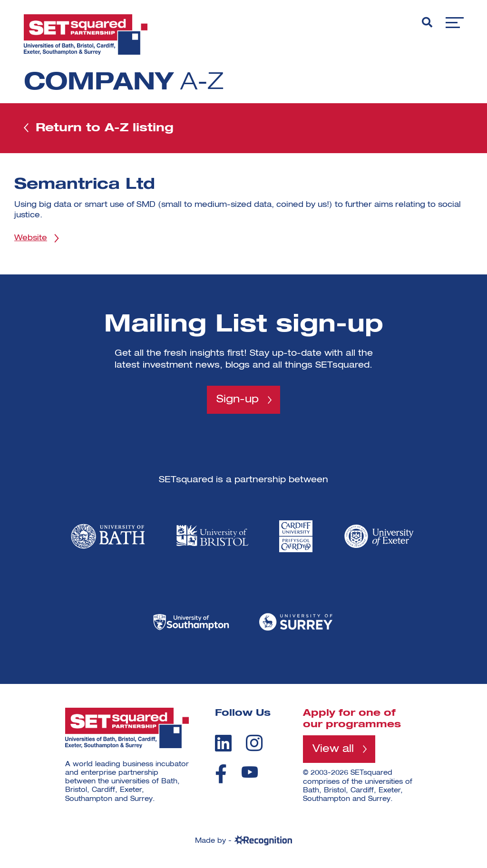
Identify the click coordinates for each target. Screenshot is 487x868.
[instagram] (254, 743)
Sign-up (238, 400)
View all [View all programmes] (333, 749)
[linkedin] (223, 743)
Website (31, 238)
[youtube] (250, 772)
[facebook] (221, 774)
